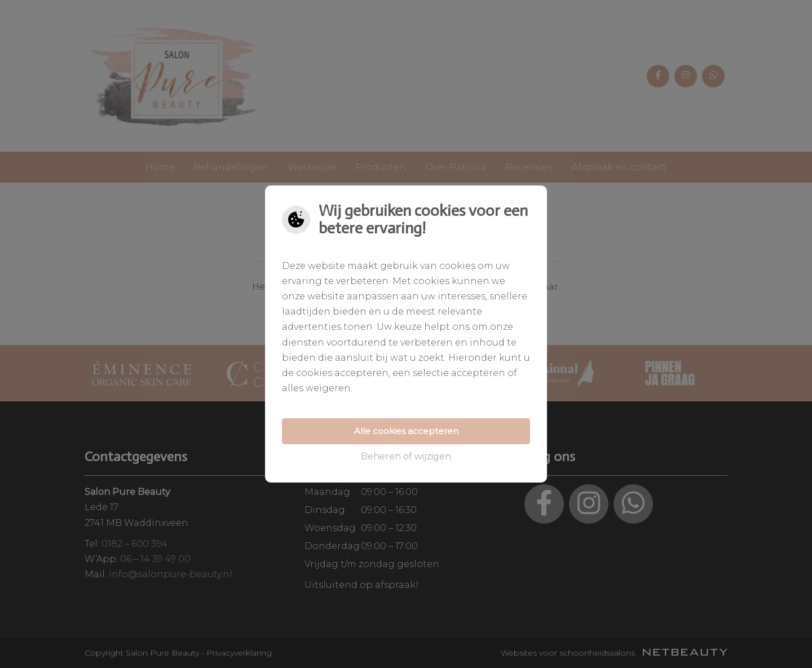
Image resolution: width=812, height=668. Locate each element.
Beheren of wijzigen (406, 456)
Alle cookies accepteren (406, 431)
